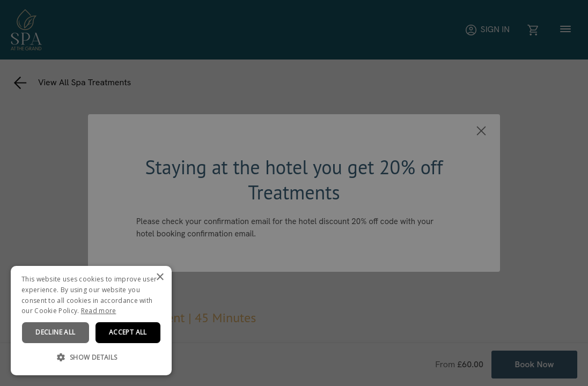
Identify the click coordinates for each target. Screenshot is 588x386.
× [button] (160, 277)
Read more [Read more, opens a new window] (99, 311)
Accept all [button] (128, 332)
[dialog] (91, 321)
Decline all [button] (55, 332)
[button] (91, 358)
